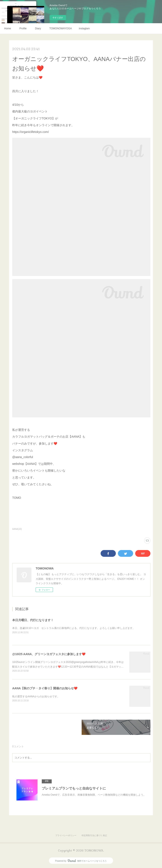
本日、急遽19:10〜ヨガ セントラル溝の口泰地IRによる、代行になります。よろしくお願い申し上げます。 (74, 628)
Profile (23, 28)
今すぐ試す (58, 18)
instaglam (84, 28)
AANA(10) (17, 529)
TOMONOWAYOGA (61, 28)
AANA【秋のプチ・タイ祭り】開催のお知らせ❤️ (45, 688)
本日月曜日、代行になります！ (33, 620)
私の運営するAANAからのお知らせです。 (36, 696)
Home (8, 28)
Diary (38, 28)
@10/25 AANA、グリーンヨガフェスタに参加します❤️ (49, 654)
